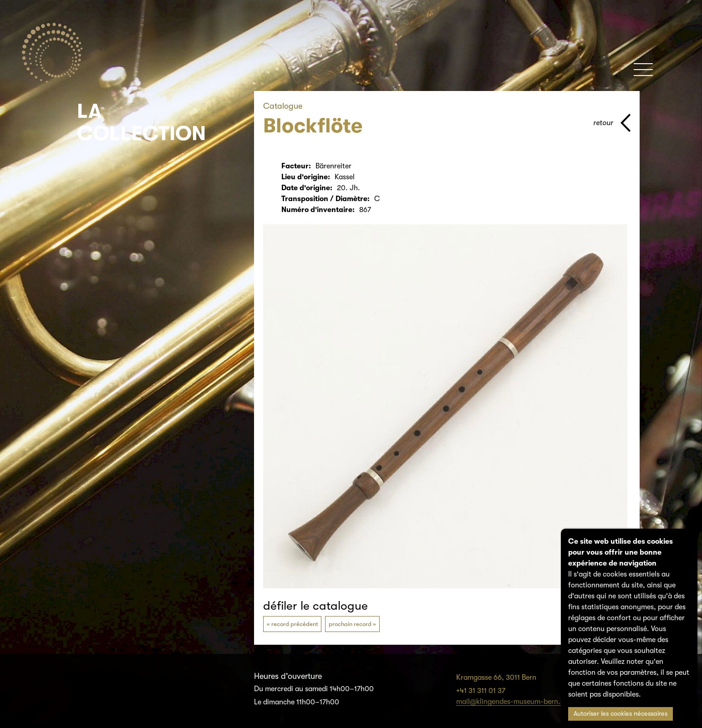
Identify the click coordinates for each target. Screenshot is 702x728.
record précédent (295, 624)
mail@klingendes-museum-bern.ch (512, 702)
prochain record (350, 624)
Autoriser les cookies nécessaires (621, 714)
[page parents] (612, 123)
